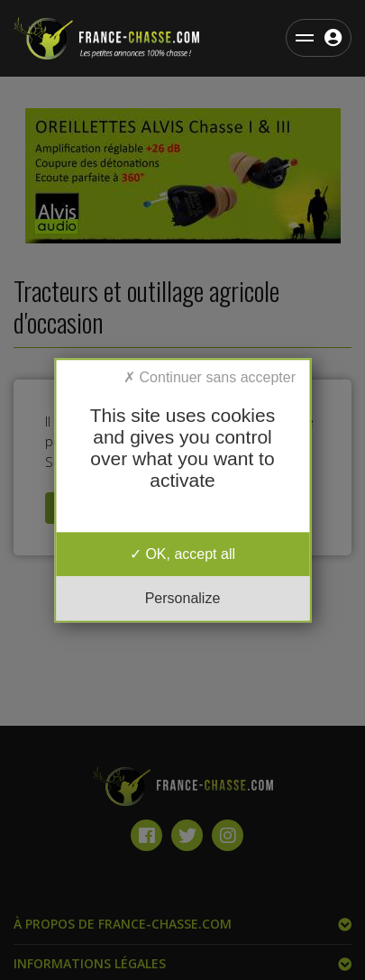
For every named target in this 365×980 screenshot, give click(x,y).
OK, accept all (182, 554)
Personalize (183, 598)
